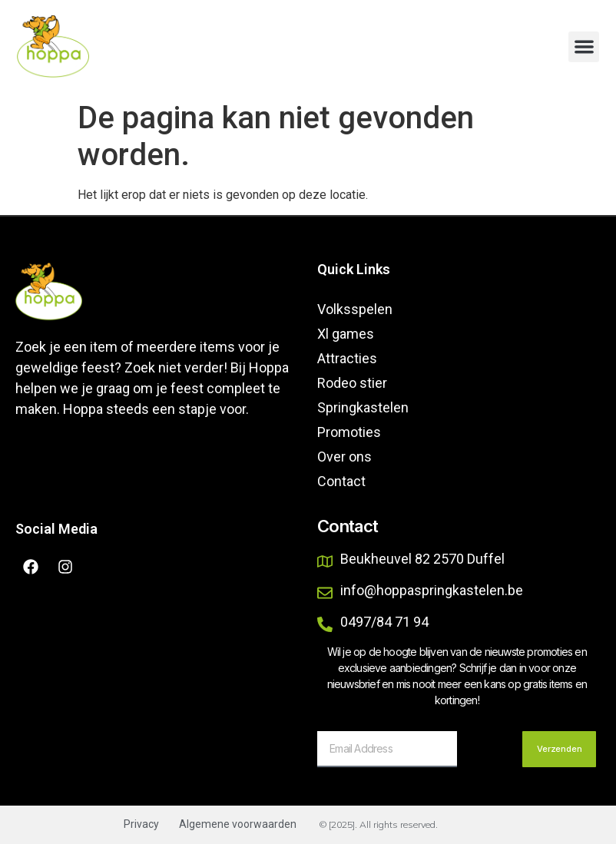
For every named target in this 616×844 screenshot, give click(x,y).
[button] (584, 47)
